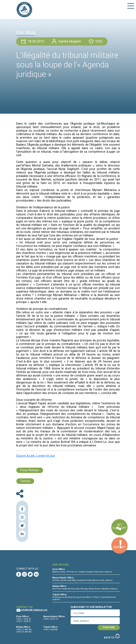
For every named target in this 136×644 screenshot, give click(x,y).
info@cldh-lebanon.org (34, 610)
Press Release (30, 470)
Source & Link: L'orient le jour (36, 456)
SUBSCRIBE (109, 627)
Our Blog (26, 32)
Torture (25, 481)
